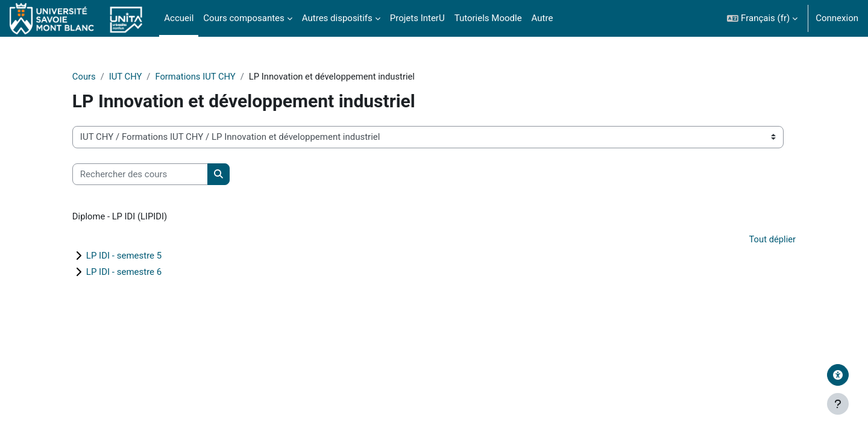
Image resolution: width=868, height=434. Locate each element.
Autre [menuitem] (542, 18)
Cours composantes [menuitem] (244, 18)
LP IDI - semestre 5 (135, 257)
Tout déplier (761, 240)
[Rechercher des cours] (151, 175)
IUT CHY (137, 77)
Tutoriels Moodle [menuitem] (488, 18)
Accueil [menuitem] (179, 18)
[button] (762, 18)
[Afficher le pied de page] (838, 404)
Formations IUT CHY (208, 77)
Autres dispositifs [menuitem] (337, 18)
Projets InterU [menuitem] (417, 18)
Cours (95, 77)
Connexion (837, 18)
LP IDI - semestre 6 (135, 273)
